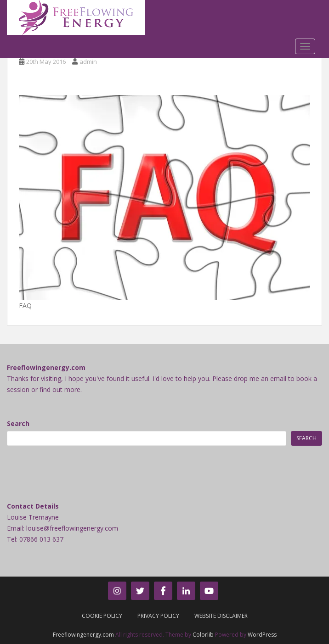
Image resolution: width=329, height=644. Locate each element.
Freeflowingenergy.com (83, 635)
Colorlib (203, 635)
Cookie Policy (102, 616)
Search (18, 423)
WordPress (262, 635)
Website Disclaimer (221, 616)
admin (88, 62)
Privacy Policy (158, 616)
